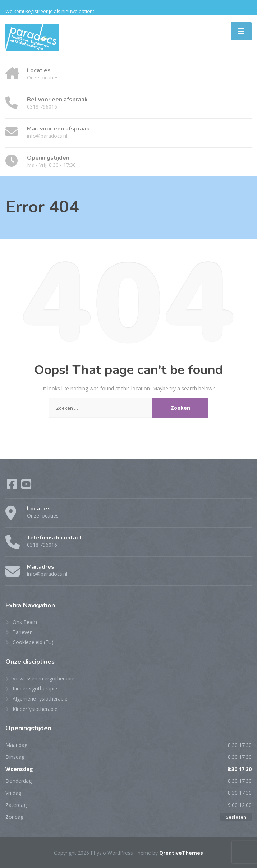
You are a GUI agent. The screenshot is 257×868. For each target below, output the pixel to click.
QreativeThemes (181, 853)
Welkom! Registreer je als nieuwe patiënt (50, 11)
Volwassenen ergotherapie (43, 678)
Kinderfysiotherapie (35, 709)
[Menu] (241, 31)
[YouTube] (26, 486)
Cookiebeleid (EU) (33, 642)
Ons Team (25, 622)
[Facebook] (13, 486)
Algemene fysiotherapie (40, 699)
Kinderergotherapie (35, 688)
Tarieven (23, 632)
